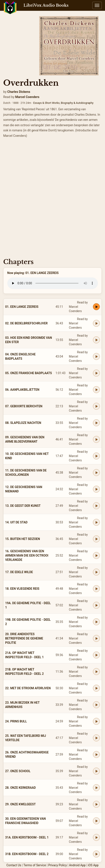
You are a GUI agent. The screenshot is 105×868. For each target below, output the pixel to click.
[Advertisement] (52, 199)
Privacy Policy (58, 865)
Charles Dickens (19, 92)
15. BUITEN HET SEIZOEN (23, 539)
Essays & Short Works (46, 103)
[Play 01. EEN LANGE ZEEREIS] (96, 307)
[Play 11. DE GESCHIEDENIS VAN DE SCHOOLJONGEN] (96, 473)
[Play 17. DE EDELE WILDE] (96, 572)
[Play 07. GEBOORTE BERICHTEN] (96, 406)
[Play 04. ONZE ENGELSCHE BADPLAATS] (96, 356)
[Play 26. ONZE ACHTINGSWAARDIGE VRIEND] (96, 754)
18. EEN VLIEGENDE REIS (22, 589)
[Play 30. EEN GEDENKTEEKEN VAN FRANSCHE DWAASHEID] (96, 821)
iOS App (93, 865)
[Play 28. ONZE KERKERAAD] (96, 788)
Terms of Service (35, 865)
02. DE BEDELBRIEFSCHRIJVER (26, 323)
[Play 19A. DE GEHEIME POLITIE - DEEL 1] (96, 605)
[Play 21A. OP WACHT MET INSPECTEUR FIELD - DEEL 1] (96, 655)
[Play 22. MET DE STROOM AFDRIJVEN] (96, 688)
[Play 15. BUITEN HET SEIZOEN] (96, 539)
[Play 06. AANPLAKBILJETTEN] (96, 390)
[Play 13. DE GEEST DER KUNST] (96, 506)
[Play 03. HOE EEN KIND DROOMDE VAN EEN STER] (96, 340)
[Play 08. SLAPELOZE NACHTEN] (96, 423)
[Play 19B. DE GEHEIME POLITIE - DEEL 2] (96, 622)
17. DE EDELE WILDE (19, 572)
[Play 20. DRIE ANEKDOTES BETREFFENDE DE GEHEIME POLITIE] (96, 638)
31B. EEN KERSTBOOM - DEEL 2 (27, 854)
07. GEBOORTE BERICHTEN (24, 406)
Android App (77, 865)
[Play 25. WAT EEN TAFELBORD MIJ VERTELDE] (96, 738)
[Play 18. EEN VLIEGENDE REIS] (96, 589)
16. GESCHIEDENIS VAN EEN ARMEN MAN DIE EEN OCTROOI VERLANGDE (27, 555)
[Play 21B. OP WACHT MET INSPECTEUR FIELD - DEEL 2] (96, 672)
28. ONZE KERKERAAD (20, 788)
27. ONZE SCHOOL (18, 771)
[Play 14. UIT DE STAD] (96, 522)
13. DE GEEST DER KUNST (23, 506)
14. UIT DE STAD (16, 522)
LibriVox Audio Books (46, 5)
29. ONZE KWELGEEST (20, 804)
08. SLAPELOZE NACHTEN (23, 423)
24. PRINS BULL (16, 721)
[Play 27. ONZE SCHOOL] (96, 771)
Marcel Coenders (27, 97)
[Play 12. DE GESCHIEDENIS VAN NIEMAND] (96, 489)
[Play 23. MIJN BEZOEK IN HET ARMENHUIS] (96, 705)
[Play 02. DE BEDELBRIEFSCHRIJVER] (96, 323)
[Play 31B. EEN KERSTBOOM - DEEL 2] (96, 854)
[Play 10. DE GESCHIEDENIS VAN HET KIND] (96, 456)
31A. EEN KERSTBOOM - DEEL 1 (27, 837)
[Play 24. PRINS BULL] (96, 721)
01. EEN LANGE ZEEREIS (22, 307)
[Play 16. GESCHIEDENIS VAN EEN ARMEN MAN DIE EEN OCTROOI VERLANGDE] (96, 555)
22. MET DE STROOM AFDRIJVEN (28, 688)
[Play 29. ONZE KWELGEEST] (96, 804)
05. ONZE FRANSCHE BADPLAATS (29, 373)
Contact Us (14, 865)
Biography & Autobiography (77, 103)
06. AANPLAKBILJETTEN (22, 390)
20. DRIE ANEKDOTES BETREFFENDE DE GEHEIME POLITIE (24, 638)
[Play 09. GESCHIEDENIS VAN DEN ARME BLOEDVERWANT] (96, 439)
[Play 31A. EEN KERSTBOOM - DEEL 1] (96, 837)
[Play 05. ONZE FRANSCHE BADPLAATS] (96, 373)
